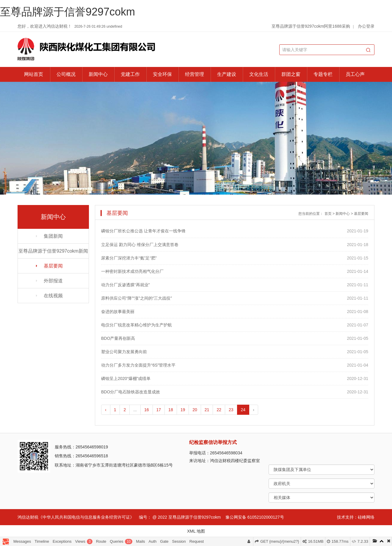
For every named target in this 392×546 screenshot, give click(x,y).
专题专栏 (323, 74)
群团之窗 (291, 74)
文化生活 (259, 74)
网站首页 (34, 74)
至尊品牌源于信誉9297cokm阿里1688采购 (311, 26)
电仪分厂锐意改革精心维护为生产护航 (137, 325)
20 (195, 410)
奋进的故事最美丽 (118, 312)
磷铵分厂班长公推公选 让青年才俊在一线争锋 (143, 231)
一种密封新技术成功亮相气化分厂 (132, 271)
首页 (328, 214)
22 (219, 410)
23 (231, 410)
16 (147, 410)
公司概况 (66, 74)
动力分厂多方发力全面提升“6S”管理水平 (138, 365)
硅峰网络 (366, 517)
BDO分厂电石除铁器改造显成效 (131, 392)
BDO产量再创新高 (118, 338)
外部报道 (53, 281)
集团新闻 (53, 236)
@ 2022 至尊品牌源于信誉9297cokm (186, 517)
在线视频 (53, 296)
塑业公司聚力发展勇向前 (124, 352)
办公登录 (366, 26)
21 (207, 410)
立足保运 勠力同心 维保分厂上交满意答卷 (140, 245)
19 (183, 410)
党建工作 (130, 74)
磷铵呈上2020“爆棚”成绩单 (126, 378)
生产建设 (227, 74)
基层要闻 (53, 266)
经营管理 (195, 74)
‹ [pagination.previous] (106, 410)
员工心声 (355, 74)
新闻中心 (98, 74)
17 (159, 410)
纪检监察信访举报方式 (213, 442)
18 (171, 410)
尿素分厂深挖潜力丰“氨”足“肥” (129, 258)
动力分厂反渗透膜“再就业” (125, 285)
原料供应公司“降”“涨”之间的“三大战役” (137, 298)
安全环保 (162, 74)
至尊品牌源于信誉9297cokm (68, 12)
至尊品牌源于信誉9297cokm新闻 (53, 251)
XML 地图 (196, 531)
